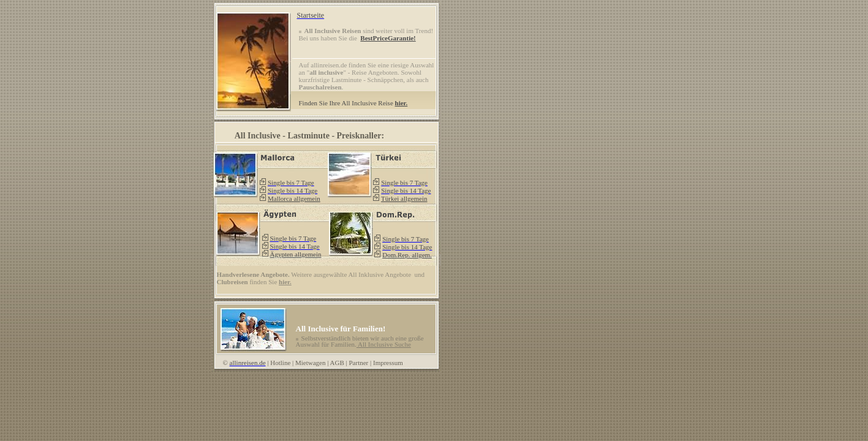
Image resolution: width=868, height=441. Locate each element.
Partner (359, 363)
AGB (337, 363)
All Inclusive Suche (384, 344)
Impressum (388, 363)
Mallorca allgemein (294, 198)
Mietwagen (310, 363)
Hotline (280, 363)
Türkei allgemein (404, 198)
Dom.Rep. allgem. (407, 255)
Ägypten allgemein (295, 254)
